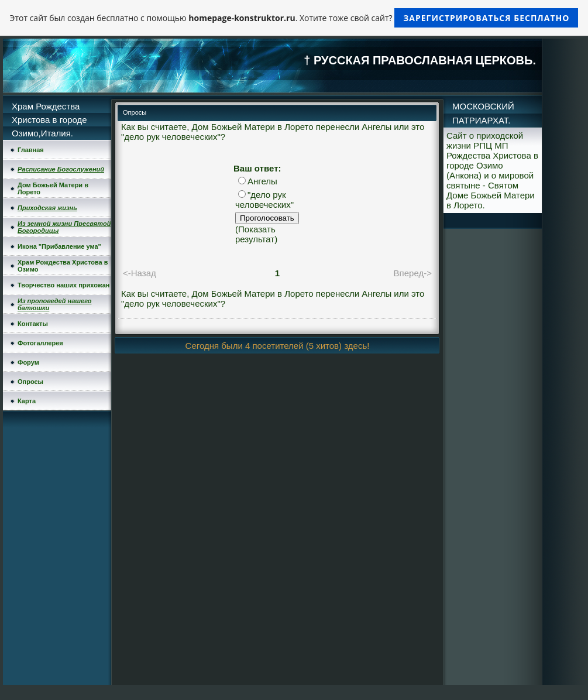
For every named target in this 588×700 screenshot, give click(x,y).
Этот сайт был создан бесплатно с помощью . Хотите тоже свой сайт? (294, 18)
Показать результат (255, 234)
